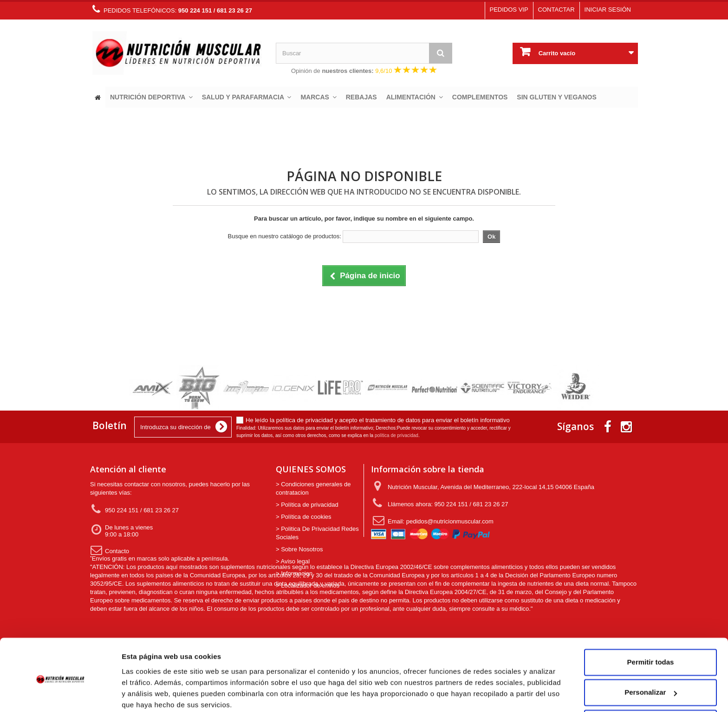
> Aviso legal (293, 561)
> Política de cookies (304, 517)
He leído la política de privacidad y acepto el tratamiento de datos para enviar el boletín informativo (378, 420)
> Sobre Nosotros (299, 549)
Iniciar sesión (608, 10)
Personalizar (651, 656)
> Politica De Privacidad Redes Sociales (317, 533)
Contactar (556, 10)
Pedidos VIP (509, 10)
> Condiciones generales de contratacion (313, 488)
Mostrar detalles (149, 694)
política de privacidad (396, 435)
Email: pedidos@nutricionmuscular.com (433, 520)
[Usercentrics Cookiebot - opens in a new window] (60, 694)
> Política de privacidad (307, 505)
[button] (151, 97)
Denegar (650, 686)
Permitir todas (651, 625)
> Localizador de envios (308, 585)
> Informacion (294, 573)
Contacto (110, 553)
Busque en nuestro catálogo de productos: (285, 236)
